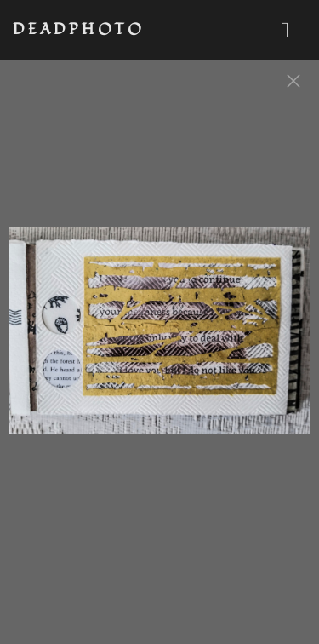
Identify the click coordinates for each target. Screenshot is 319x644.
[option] (159, 339)
